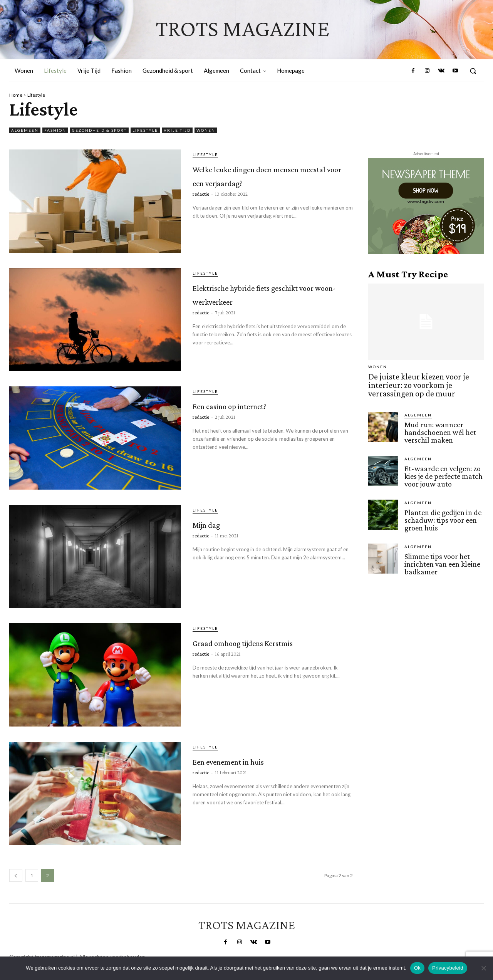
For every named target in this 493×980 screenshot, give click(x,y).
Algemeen (25, 130)
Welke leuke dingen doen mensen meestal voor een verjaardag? (269, 181)
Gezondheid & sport (99, 130)
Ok (417, 968)
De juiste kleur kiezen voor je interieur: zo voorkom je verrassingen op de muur (425, 383)
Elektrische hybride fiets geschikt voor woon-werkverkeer (266, 300)
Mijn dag (219, 523)
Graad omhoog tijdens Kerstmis (260, 648)
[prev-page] (16, 875)
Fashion (55, 130)
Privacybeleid (448, 968)
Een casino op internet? (262, 404)
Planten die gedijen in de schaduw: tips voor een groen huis (441, 514)
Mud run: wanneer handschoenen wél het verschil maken (439, 428)
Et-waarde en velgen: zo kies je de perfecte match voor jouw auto (442, 471)
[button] (473, 71)
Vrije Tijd (177, 130)
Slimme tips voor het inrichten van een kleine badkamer (441, 556)
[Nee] (483, 968)
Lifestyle (145, 130)
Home (16, 95)
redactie (201, 208)
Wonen (206, 130)
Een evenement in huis (260, 759)
